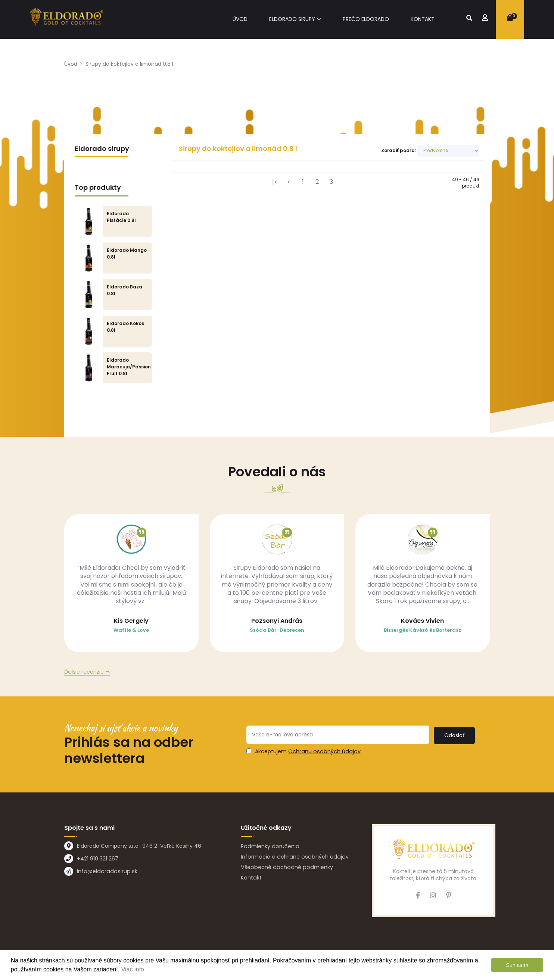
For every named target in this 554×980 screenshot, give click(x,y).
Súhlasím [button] (517, 965)
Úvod (240, 19)
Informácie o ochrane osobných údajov (292, 858)
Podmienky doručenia (269, 848)
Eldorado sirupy (292, 19)
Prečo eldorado (366, 19)
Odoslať (455, 736)
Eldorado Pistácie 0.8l (121, 217)
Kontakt (423, 19)
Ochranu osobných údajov (323, 753)
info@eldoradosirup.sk (105, 873)
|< (275, 182)
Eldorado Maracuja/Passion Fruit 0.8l (129, 367)
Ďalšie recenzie (84, 674)
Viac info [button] (133, 969)
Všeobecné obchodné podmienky (285, 869)
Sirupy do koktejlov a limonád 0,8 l (129, 64)
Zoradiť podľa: (399, 151)
